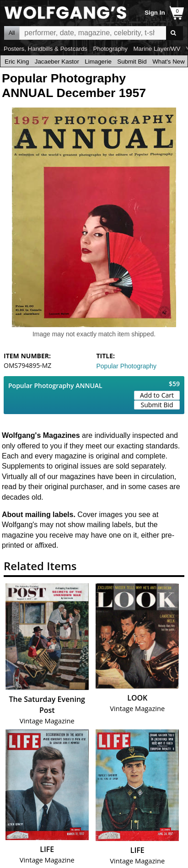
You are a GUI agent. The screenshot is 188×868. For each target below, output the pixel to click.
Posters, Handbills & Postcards (46, 49)
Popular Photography (127, 366)
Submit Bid (132, 62)
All (12, 33)
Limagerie (98, 62)
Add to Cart (157, 395)
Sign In (155, 13)
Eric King (17, 62)
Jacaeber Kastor (57, 62)
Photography (110, 49)
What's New (169, 62)
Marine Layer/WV (157, 49)
